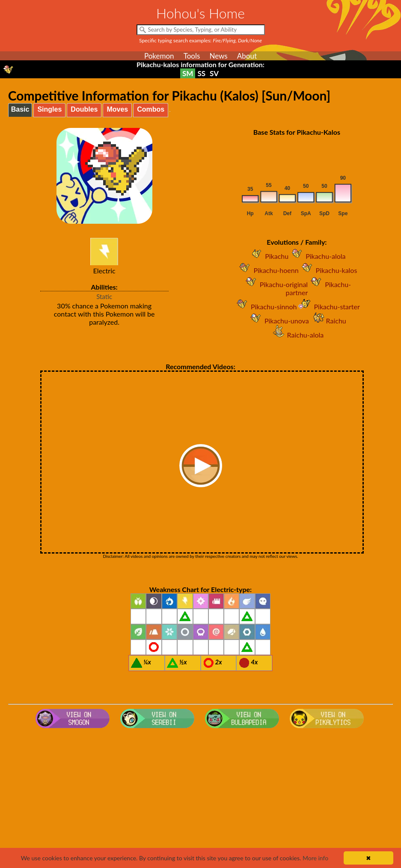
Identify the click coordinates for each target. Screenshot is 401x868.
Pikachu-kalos (328, 270)
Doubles (84, 109)
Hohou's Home (200, 13)
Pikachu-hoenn (267, 270)
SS (201, 73)
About (247, 56)
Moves (117, 109)
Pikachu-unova (278, 321)
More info (315, 858)
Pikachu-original (275, 284)
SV (214, 73)
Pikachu (268, 256)
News (218, 56)
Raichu (328, 321)
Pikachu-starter (328, 307)
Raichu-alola (297, 335)
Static (104, 296)
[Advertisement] (201, 800)
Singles (49, 109)
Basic (20, 109)
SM (188, 73)
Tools (192, 56)
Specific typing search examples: (200, 40)
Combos (151, 109)
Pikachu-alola (317, 256)
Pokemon (159, 56)
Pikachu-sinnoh (265, 307)
